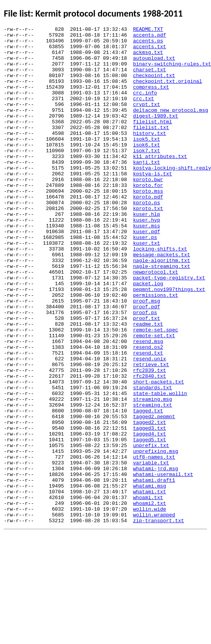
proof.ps (145, 370)
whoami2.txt (149, 599)
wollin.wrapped (154, 613)
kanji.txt (146, 190)
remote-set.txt (154, 398)
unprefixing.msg (155, 536)
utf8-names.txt (154, 543)
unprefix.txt (151, 530)
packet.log (148, 335)
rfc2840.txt (149, 446)
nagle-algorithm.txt (161, 308)
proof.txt (146, 377)
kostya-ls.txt (152, 203)
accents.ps (148, 44)
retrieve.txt (151, 432)
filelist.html (152, 141)
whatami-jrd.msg (155, 557)
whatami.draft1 (154, 571)
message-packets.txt (161, 301)
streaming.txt (152, 481)
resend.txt (148, 419)
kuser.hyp (146, 259)
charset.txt (149, 79)
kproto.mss (148, 224)
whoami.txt (148, 592)
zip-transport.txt (158, 620)
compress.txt (151, 99)
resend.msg (148, 405)
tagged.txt (148, 488)
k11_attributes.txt (160, 183)
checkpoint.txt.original (167, 92)
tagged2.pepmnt (154, 495)
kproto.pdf (148, 231)
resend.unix (149, 425)
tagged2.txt (149, 502)
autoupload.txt (154, 65)
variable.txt (151, 550)
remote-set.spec (155, 391)
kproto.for (148, 217)
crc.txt (143, 113)
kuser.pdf (146, 273)
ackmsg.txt (148, 58)
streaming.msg (152, 474)
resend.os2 (148, 412)
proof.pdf (146, 363)
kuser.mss (146, 266)
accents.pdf (149, 37)
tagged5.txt (149, 523)
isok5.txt (146, 162)
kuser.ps (145, 280)
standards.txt (152, 460)
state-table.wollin (160, 467)
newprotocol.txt (155, 321)
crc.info (145, 106)
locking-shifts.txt (160, 294)
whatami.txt (149, 585)
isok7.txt (146, 176)
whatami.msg (149, 578)
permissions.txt (155, 349)
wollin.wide (149, 606)
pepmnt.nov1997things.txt (169, 342)
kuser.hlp (146, 252)
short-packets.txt (158, 453)
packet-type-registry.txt (169, 328)
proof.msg (146, 356)
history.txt (149, 155)
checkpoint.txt (154, 86)
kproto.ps (146, 238)
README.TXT (148, 30)
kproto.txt (148, 245)
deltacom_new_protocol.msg (170, 127)
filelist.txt (151, 148)
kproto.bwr (148, 210)
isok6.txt (146, 169)
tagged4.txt (149, 516)
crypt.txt (146, 120)
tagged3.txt (149, 509)
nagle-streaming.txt (161, 314)
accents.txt (149, 51)
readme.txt (148, 384)
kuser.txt (146, 287)
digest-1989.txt (155, 134)
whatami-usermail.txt (163, 564)
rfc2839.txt (149, 439)
